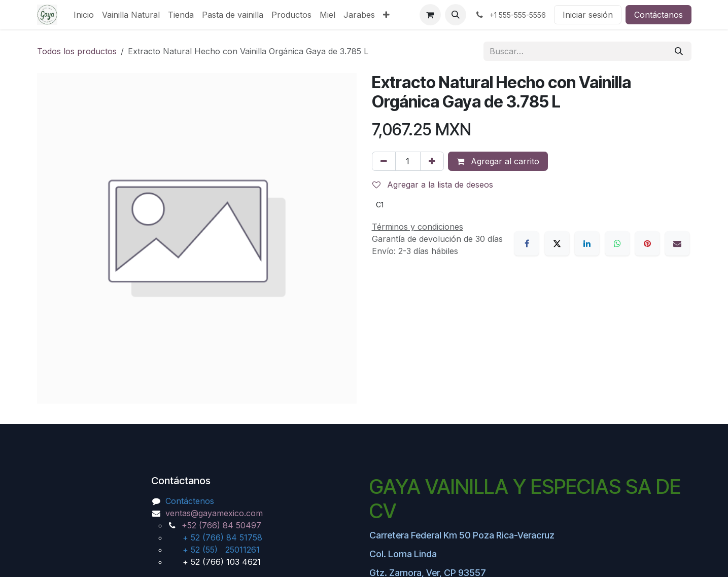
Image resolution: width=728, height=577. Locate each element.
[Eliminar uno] (384, 161)
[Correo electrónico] (677, 243)
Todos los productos (77, 51)
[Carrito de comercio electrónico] (430, 15)
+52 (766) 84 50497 (221, 525)
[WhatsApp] (617, 243)
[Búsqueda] (679, 51)
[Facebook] (527, 243)
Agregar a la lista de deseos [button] (433, 185)
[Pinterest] (647, 243)
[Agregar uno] (432, 161)
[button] (456, 15)
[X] (557, 243)
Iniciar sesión (588, 15)
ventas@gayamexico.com (214, 513)
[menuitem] (84, 15)
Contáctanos (658, 15)
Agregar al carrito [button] (498, 161)
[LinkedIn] (587, 243)
